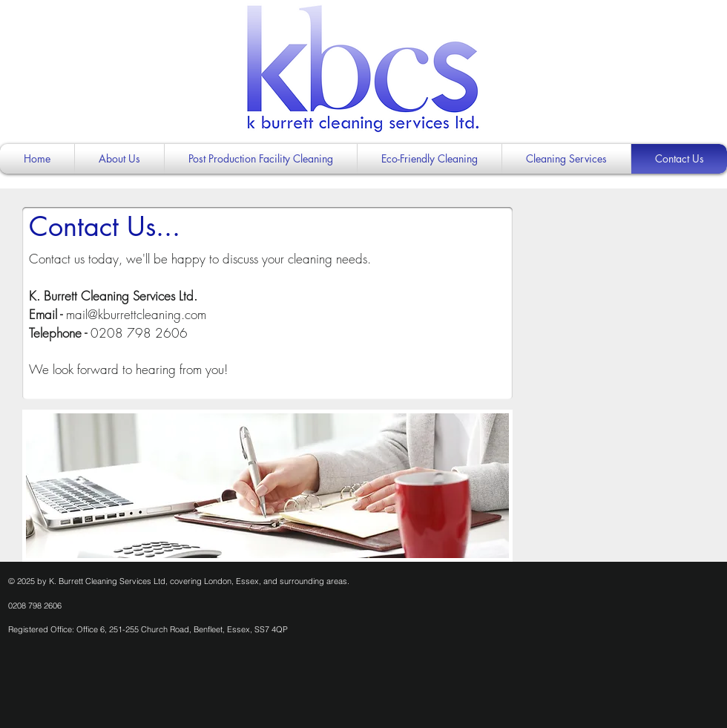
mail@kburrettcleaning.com (136, 314)
